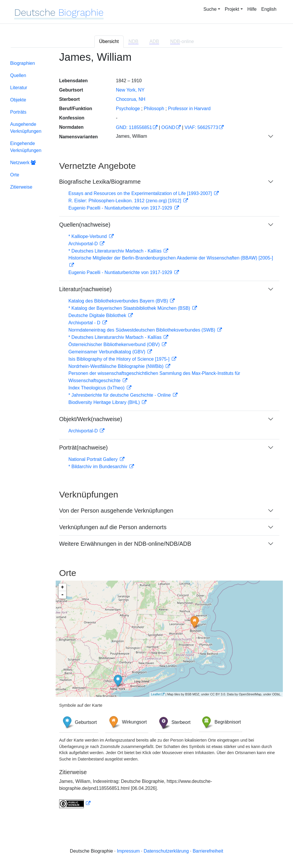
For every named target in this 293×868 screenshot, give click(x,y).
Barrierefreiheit (208, 851)
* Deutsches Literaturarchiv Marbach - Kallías (116, 251)
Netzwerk (23, 163)
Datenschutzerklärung (166, 851)
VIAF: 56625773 (201, 127)
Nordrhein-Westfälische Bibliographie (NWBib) (117, 366)
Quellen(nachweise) (85, 225)
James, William (131, 136)
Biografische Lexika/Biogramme (100, 182)
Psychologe (128, 109)
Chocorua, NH (130, 99)
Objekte (18, 100)
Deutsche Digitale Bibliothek (98, 315)
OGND (168, 127)
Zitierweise (21, 187)
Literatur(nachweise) (85, 289)
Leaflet (156, 694)
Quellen (18, 75)
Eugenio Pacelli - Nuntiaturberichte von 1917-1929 (121, 208)
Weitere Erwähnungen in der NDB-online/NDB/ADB (125, 544)
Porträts (18, 112)
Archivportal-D (84, 244)
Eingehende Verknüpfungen (26, 147)
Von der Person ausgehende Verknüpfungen (116, 511)
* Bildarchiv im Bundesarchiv (98, 467)
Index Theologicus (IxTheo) (97, 388)
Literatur (19, 88)
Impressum (128, 851)
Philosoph (154, 109)
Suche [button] (210, 9)
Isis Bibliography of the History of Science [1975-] (120, 359)
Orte (15, 175)
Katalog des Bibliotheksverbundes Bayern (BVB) (119, 301)
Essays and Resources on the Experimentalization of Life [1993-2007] (141, 193)
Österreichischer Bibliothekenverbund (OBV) (115, 344)
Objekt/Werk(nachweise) (91, 419)
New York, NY (130, 90)
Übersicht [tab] (109, 41)
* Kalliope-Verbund (88, 236)
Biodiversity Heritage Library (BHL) (105, 402)
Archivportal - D (85, 323)
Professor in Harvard (189, 109)
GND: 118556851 (134, 127)
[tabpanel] (146, 433)
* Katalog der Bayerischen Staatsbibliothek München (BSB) (130, 308)
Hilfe (252, 9)
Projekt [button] (232, 9)
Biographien (22, 63)
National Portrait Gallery (94, 459)
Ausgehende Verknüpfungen (26, 128)
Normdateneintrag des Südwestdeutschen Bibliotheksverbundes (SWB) (143, 330)
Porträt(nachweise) (84, 448)
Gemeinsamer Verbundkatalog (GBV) (107, 352)
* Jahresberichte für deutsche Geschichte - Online (120, 395)
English (269, 9)
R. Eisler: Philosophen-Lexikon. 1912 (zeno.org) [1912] (125, 201)
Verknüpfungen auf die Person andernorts (113, 527)
